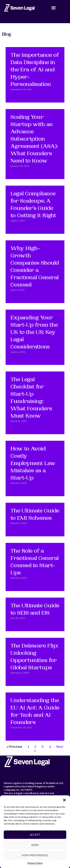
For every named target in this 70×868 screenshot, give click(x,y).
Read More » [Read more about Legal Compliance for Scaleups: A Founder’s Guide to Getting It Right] (18, 227)
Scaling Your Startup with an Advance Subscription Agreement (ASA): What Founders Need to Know (34, 139)
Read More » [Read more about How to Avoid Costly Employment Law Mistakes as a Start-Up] (18, 490)
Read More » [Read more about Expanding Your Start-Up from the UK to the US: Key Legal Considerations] (18, 358)
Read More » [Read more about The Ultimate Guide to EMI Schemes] (18, 530)
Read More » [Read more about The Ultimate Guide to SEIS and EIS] (18, 625)
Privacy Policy (35, 863)
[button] (64, 800)
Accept (35, 835)
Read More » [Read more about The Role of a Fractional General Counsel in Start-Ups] (18, 584)
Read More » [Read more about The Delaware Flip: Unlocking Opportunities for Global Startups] (18, 679)
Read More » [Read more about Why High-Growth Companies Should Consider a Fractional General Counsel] (18, 296)
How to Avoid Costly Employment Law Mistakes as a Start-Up (33, 464)
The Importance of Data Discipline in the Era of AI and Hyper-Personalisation (35, 70)
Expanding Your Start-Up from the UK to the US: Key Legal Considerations (34, 333)
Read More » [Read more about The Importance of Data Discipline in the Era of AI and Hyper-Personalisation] (18, 96)
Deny (35, 845)
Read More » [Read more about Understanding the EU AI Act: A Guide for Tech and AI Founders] (18, 734)
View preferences (35, 855)
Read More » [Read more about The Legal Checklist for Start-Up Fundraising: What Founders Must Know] (18, 428)
